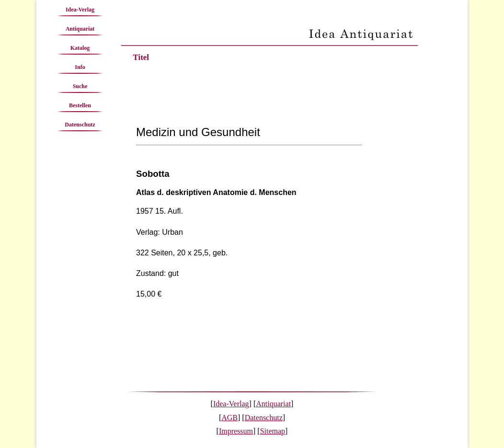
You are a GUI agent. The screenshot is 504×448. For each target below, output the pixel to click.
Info (80, 67)
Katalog (80, 48)
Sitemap (273, 431)
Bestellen (80, 105)
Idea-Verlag (80, 10)
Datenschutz (80, 125)
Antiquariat (80, 29)
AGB (229, 418)
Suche (80, 86)
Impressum (236, 431)
